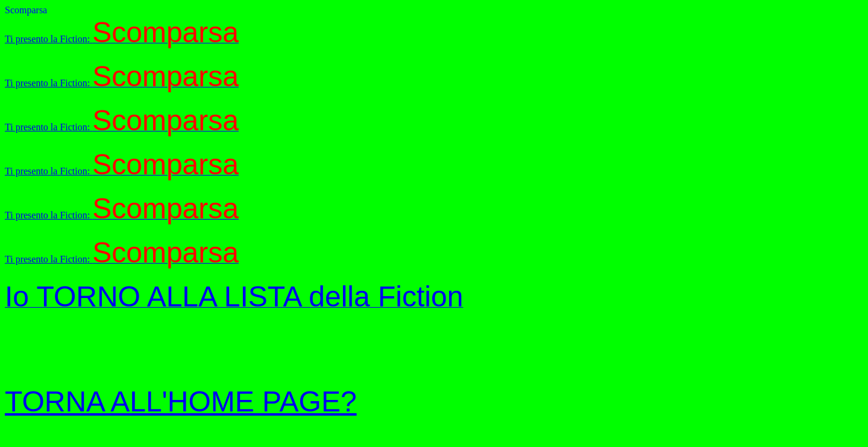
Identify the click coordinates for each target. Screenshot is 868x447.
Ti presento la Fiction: (122, 39)
